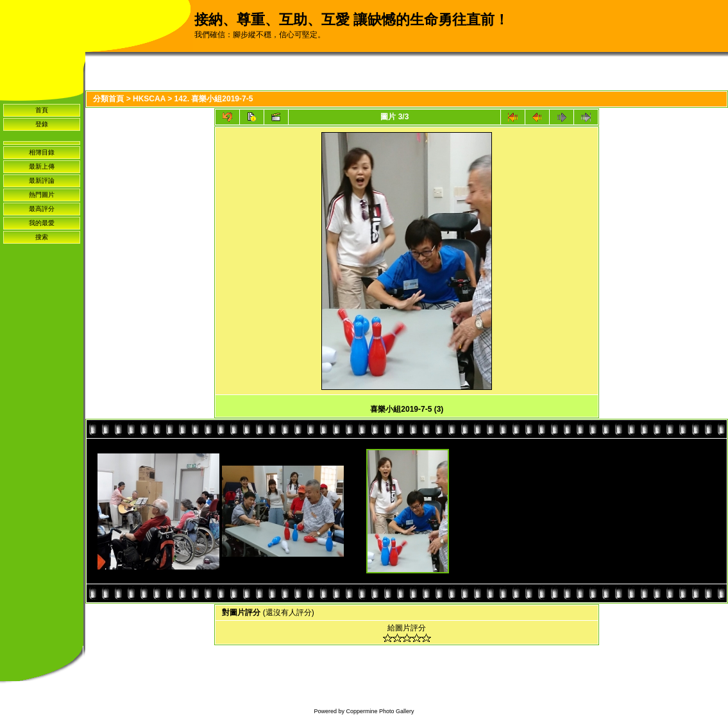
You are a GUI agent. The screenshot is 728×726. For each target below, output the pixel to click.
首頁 (42, 110)
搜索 (42, 237)
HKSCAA (149, 99)
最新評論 (42, 181)
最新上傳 (42, 166)
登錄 (42, 124)
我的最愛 (42, 223)
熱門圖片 (42, 195)
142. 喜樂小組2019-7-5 (214, 99)
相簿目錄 (42, 152)
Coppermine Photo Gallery (380, 711)
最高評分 (42, 209)
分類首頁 (108, 99)
